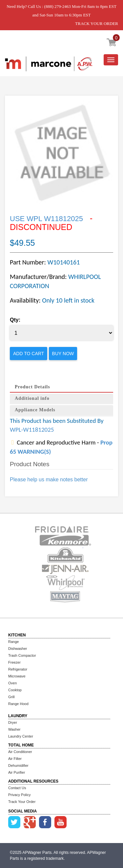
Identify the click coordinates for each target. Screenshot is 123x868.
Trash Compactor (22, 655)
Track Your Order (22, 802)
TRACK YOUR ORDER (97, 23)
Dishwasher (18, 649)
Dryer (13, 722)
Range (13, 642)
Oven (12, 683)
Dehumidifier (18, 765)
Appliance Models (35, 410)
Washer (14, 729)
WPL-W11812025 (32, 430)
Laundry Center (21, 736)
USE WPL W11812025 (46, 219)
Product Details (32, 387)
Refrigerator (18, 669)
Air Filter (15, 759)
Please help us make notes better (49, 480)
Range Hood (18, 704)
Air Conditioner (20, 752)
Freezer (14, 662)
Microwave (17, 676)
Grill (11, 697)
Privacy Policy (19, 795)
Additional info (32, 398)
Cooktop (15, 690)
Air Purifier (17, 772)
